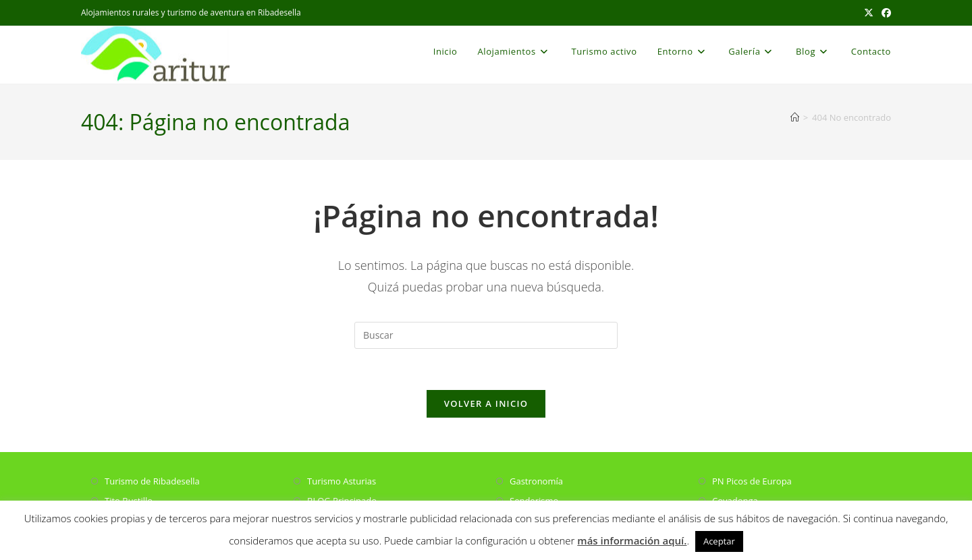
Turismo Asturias (342, 481)
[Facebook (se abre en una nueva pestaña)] (884, 13)
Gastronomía (536, 481)
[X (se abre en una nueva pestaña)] (869, 13)
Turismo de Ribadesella (152, 481)
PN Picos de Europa (752, 481)
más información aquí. (632, 540)
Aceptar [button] (719, 541)
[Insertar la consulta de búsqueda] (486, 335)
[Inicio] (795, 117)
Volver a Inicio (486, 403)
